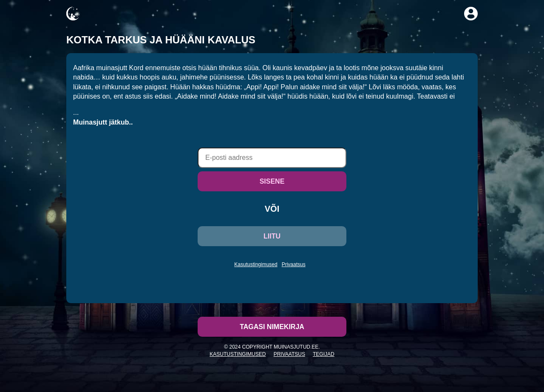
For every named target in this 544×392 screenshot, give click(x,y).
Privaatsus (294, 264)
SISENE (272, 181)
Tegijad (324, 354)
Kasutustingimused (256, 264)
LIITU (272, 236)
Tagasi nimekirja (272, 327)
